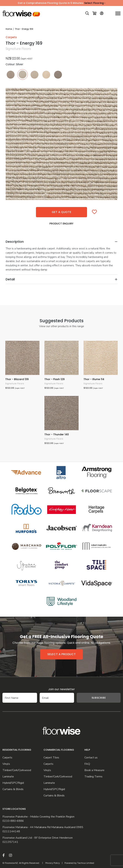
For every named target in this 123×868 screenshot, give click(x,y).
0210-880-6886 (13, 821)
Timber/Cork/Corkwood (17, 770)
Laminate (8, 777)
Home (9, 29)
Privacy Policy (53, 863)
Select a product (62, 654)
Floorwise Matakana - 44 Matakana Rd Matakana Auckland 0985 (43, 827)
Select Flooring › (95, 3)
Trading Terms (93, 777)
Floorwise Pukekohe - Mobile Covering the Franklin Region (38, 817)
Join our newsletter (62, 689)
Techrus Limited (86, 863)
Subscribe (99, 698)
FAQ (87, 764)
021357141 (10, 842)
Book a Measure (94, 770)
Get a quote (62, 212)
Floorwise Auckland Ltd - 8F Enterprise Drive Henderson (38, 838)
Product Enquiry (61, 224)
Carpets (7, 758)
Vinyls (6, 764)
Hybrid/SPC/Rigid (13, 783)
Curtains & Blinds (13, 789)
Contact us (91, 758)
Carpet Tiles (51, 758)
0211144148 (11, 832)
